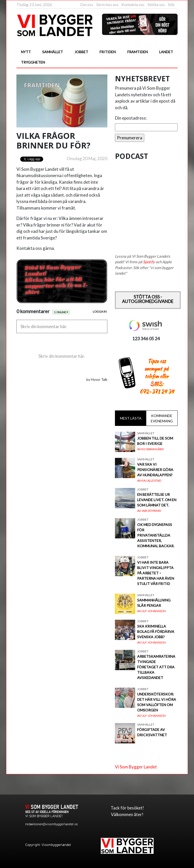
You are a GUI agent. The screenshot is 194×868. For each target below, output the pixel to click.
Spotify (149, 262)
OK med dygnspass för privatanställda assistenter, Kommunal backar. (156, 535)
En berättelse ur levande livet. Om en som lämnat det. (157, 500)
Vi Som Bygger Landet (136, 767)
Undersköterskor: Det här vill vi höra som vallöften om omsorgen (157, 702)
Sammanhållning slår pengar (154, 603)
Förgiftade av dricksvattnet (152, 732)
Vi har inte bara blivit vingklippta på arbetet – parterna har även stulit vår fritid (156, 573)
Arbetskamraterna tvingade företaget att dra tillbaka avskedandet (156, 667)
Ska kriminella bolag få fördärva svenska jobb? (156, 631)
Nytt (26, 52)
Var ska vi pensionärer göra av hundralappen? (155, 470)
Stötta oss (156, 4)
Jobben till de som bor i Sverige (155, 441)
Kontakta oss (133, 4)
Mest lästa (131, 418)
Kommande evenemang (162, 418)
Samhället (53, 52)
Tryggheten (33, 62)
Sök (171, 4)
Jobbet (81, 52)
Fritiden (108, 52)
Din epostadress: (131, 118)
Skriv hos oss (107, 4)
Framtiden (138, 52)
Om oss (87, 4)
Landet (166, 52)
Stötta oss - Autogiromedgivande (148, 299)
